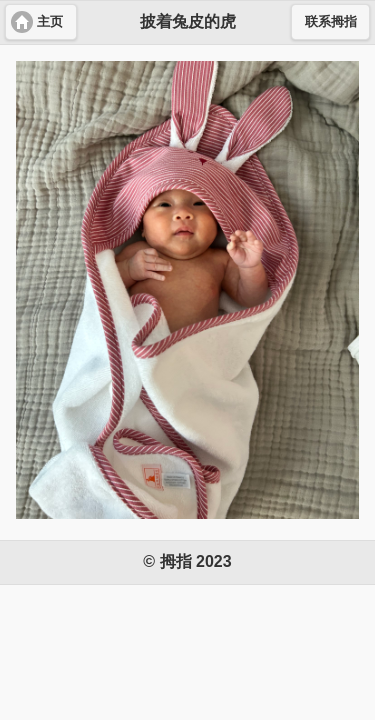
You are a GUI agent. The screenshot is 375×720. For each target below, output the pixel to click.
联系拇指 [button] (331, 22)
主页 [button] (50, 22)
